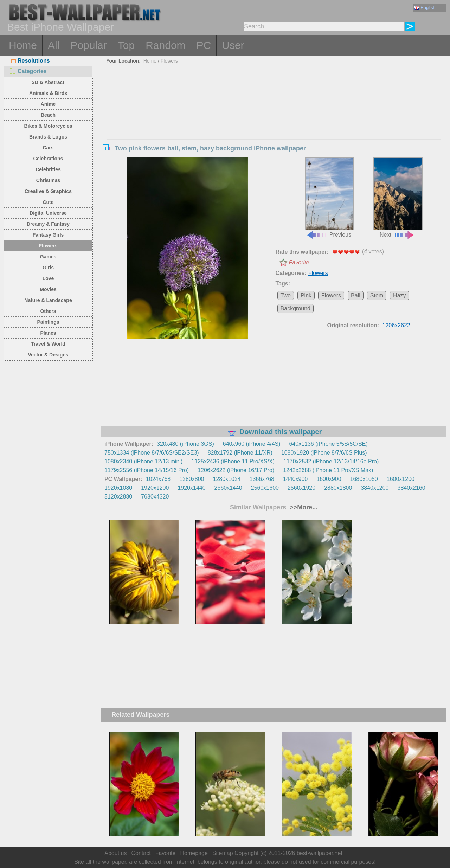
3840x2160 (412, 488)
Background (295, 308)
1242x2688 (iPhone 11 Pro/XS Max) (328, 470)
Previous (329, 198)
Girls (48, 268)
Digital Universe (48, 213)
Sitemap (223, 853)
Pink (306, 295)
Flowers (48, 246)
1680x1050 (364, 479)
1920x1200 (155, 488)
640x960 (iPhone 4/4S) (252, 444)
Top (126, 45)
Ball (356, 295)
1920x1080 (118, 488)
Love (48, 278)
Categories (28, 71)
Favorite (299, 262)
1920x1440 (191, 488)
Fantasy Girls (48, 235)
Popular (88, 45)
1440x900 (295, 479)
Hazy (399, 295)
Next (398, 198)
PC (204, 45)
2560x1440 (228, 488)
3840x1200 (375, 488)
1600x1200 (401, 479)
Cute (48, 202)
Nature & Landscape (48, 300)
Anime (48, 104)
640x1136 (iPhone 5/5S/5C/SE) (328, 444)
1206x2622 (396, 325)
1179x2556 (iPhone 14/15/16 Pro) (147, 470)
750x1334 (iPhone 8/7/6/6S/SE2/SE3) (152, 453)
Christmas (48, 180)
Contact (141, 853)
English (425, 8)
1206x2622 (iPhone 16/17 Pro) (236, 470)
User (233, 45)
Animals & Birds (48, 93)
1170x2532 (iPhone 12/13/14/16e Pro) (331, 461)
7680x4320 (155, 497)
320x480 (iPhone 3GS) (185, 444)
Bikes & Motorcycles (48, 126)
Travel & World (48, 344)
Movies (48, 289)
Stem (377, 295)
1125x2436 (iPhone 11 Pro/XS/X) (233, 461)
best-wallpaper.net (320, 853)
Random (165, 45)
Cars (48, 148)
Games (48, 257)
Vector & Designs (48, 355)
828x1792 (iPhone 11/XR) (240, 453)
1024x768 (158, 479)
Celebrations (48, 159)
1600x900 (329, 479)
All (54, 45)
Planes (48, 333)
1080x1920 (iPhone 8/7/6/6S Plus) (324, 453)
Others (48, 311)
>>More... (303, 507)
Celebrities (48, 169)
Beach (48, 115)
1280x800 (192, 479)
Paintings (48, 322)
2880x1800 (338, 488)
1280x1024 (227, 479)
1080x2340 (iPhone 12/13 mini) (143, 461)
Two (286, 295)
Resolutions (29, 61)
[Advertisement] (274, 119)
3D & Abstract (48, 82)
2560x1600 (265, 488)
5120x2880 (118, 497)
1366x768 (262, 479)
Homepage (194, 853)
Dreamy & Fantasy (48, 224)
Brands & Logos (48, 137)
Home (23, 45)
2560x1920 (301, 488)
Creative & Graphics (48, 191)
